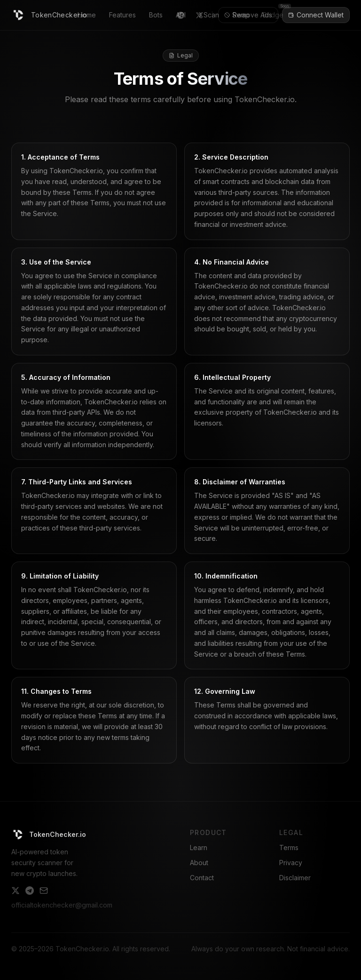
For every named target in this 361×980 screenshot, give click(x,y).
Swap (241, 15)
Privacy (291, 863)
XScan (209, 15)
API (181, 15)
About (199, 863)
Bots (156, 15)
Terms (289, 847)
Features (122, 15)
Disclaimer (295, 878)
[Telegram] (30, 891)
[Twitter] (16, 891)
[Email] (44, 891)
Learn (199, 847)
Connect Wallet (316, 15)
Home (87, 15)
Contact (202, 878)
